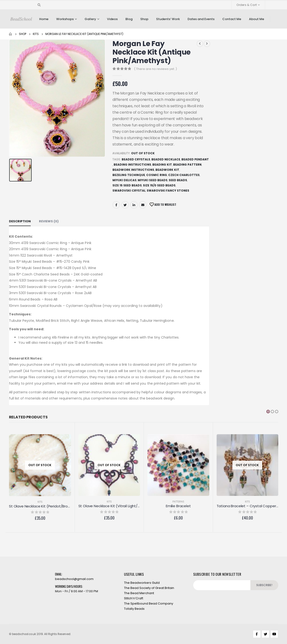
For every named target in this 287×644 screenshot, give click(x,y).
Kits (40, 502)
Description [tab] (20, 221)
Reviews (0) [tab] (49, 221)
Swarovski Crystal (129, 191)
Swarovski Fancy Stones (168, 191)
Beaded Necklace (166, 159)
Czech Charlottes (184, 175)
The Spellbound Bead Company (149, 603)
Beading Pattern (187, 165)
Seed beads (178, 180)
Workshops (65, 19)
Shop (144, 19)
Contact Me (232, 19)
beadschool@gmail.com (74, 579)
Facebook (116, 205)
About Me (257, 19)
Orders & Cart (247, 5)
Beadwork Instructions (133, 170)
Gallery (90, 19)
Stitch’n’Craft (134, 598)
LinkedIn (134, 205)
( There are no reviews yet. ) (155, 69)
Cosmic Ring (157, 175)
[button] (268, 412)
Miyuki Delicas (124, 180)
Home (44, 19)
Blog (129, 19)
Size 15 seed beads (127, 185)
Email (143, 205)
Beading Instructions (132, 165)
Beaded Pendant (195, 159)
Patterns (178, 502)
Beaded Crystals (136, 159)
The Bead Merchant (139, 593)
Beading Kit (162, 165)
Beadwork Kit (167, 170)
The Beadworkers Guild (142, 583)
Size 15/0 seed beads (159, 185)
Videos (112, 19)
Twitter (125, 205)
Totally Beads (134, 609)
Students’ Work (168, 19)
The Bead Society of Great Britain (149, 588)
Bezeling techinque (129, 175)
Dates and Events (201, 19)
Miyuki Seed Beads (153, 180)
